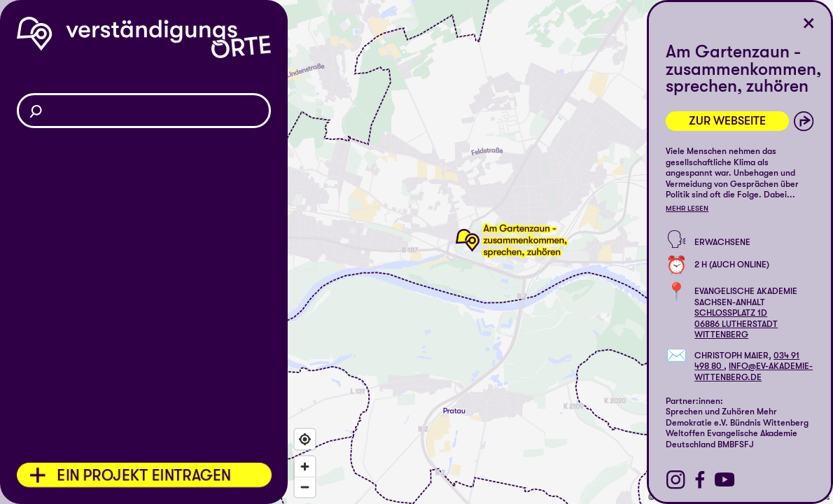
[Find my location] (305, 439)
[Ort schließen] (809, 23)
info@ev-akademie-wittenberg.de (754, 371)
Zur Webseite (727, 121)
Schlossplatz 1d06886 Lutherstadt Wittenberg (736, 324)
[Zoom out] (305, 487)
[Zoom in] (305, 467)
